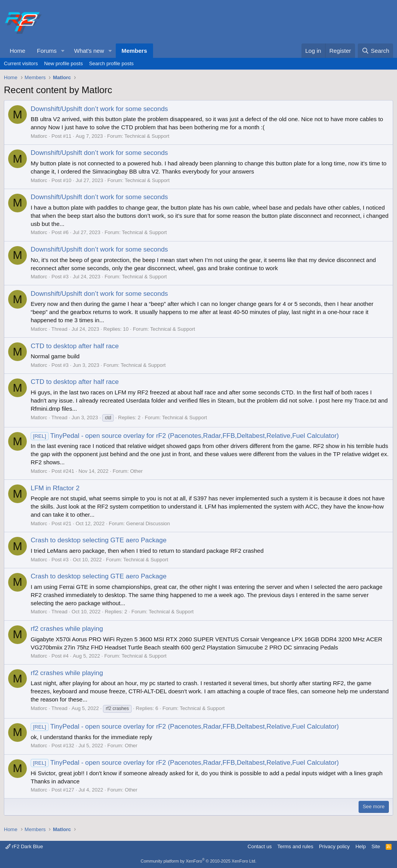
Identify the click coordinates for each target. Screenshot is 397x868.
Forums (47, 51)
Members (134, 51)
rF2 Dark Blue (24, 846)
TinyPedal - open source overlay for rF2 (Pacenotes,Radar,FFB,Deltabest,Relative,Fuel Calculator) (185, 436)
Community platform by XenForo (198, 861)
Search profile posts (111, 63)
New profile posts (63, 63)
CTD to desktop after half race (75, 346)
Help (361, 846)
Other (137, 471)
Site (376, 846)
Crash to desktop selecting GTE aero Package (99, 540)
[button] (63, 51)
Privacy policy (334, 846)
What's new (89, 51)
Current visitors (21, 63)
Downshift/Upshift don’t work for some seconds (99, 109)
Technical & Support (147, 136)
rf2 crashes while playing (67, 629)
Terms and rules (295, 846)
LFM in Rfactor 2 (55, 488)
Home (17, 51)
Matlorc (39, 136)
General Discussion (148, 523)
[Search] (375, 51)
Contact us (259, 846)
